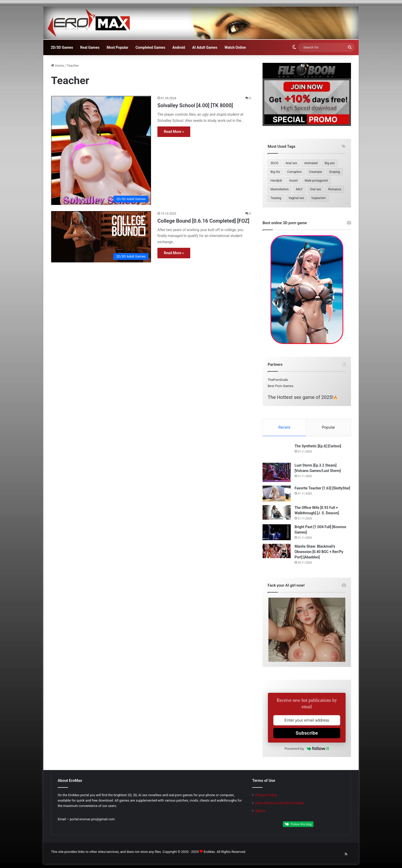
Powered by (307, 749)
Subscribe (307, 734)
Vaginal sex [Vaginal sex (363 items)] (296, 198)
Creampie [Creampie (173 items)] (315, 172)
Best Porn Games (280, 386)
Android (179, 47)
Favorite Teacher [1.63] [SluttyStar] (322, 489)
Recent (284, 427)
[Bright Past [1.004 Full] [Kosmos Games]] (277, 533)
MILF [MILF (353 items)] (299, 189)
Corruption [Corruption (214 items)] (294, 172)
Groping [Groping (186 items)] (335, 172)
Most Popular (117, 47)
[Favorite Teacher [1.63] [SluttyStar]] (277, 494)
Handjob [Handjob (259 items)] (276, 181)
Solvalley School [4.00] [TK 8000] (195, 105)
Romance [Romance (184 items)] (335, 189)
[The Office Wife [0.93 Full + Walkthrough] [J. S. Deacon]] (277, 513)
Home (57, 66)
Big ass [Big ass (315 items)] (330, 163)
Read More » (174, 132)
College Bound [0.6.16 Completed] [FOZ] (203, 221)
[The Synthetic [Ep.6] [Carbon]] (277, 452)
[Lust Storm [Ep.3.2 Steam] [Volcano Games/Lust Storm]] (277, 473)
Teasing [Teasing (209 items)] (276, 198)
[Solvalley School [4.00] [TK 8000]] (101, 150)
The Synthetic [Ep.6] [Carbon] (318, 447)
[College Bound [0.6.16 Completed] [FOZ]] (101, 237)
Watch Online (235, 47)
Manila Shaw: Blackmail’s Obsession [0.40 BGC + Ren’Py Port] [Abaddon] (319, 552)
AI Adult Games (205, 47)
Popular (328, 427)
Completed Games (150, 47)
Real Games (90, 47)
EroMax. (210, 852)
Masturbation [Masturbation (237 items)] (280, 189)
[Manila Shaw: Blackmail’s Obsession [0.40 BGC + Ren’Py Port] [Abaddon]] (277, 552)
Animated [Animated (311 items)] (311, 163)
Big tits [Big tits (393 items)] (275, 172)
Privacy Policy (266, 795)
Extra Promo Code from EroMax (280, 803)
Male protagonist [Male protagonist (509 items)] (316, 181)
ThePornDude (278, 380)
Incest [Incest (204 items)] (293, 181)
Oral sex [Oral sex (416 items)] (315, 189)
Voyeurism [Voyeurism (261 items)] (318, 198)
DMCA (260, 811)
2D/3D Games (62, 47)
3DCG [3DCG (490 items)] (274, 163)
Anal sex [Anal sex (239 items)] (291, 163)
